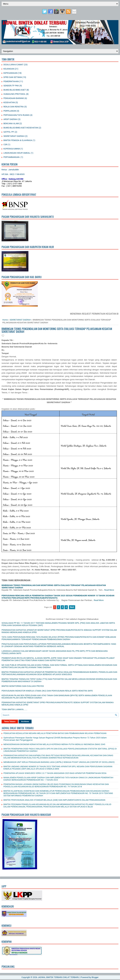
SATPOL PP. (9, 132)
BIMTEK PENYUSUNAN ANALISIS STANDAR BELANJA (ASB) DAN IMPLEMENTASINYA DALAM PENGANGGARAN (54, 800)
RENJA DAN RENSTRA (14, 107)
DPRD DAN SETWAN (13, 77)
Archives (25, 722)
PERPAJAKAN (10, 111)
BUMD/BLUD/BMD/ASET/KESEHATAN (21, 128)
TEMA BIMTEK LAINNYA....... (14, 709)
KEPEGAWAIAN (10, 73)
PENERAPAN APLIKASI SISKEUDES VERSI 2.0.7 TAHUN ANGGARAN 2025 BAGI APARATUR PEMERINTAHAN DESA (55, 773)
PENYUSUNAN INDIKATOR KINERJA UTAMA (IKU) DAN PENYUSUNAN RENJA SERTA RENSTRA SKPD (47, 691)
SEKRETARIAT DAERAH (14, 136)
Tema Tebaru (10, 722)
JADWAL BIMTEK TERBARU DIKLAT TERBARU (58, 977)
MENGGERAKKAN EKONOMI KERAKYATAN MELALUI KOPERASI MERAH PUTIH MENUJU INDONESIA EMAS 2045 (54, 744)
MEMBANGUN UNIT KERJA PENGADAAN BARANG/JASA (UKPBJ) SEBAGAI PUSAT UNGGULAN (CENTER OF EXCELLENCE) (59, 762)
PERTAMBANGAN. (12, 157)
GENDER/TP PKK (11, 86)
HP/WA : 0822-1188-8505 (13, 174)
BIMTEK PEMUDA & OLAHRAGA (18, 140)
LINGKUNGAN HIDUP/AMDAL (17, 153)
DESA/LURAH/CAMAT (13, 65)
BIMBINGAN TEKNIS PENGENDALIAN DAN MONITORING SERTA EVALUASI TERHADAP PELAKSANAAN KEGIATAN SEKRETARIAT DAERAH (57, 330)
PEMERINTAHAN (11, 81)
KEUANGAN (9, 69)
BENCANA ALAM (11, 123)
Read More (109, 590)
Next (72, 607)
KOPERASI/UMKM (12, 149)
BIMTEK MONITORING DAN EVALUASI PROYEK (23, 686)
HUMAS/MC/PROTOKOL (14, 94)
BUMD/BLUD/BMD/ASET (15, 90)
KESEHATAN (9, 102)
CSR (5, 145)
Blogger (95, 977)
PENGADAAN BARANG (14, 98)
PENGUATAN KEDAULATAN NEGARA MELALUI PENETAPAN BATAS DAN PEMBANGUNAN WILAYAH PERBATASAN (55, 733)
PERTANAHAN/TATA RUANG (16, 115)
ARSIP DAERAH (10, 119)
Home (5, 320)
